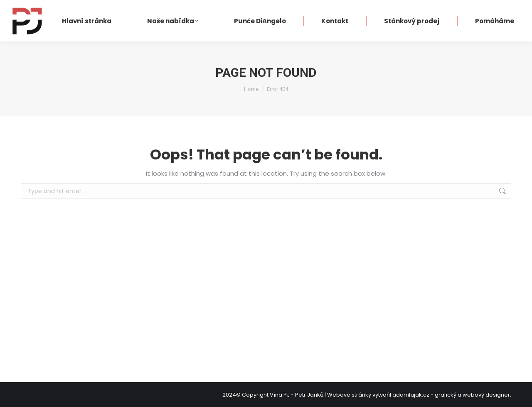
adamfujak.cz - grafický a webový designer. (452, 395)
